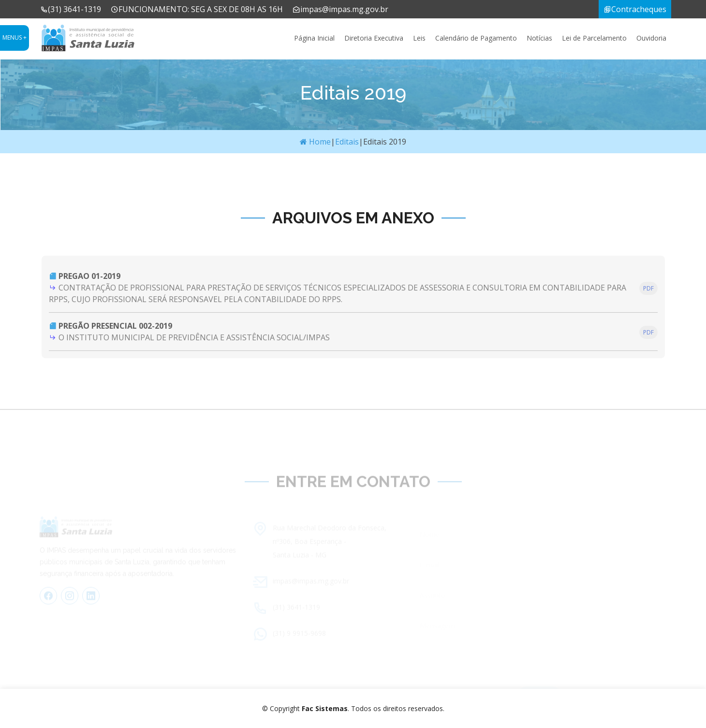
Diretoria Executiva (374, 38)
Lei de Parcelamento (594, 38)
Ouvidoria (651, 38)
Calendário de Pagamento (476, 38)
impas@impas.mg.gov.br (340, 9)
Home (315, 142)
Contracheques (635, 9)
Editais (347, 142)
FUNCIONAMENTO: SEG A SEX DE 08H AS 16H (197, 9)
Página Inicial (314, 38)
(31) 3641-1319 (71, 9)
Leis (419, 38)
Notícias (539, 38)
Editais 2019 (385, 142)
